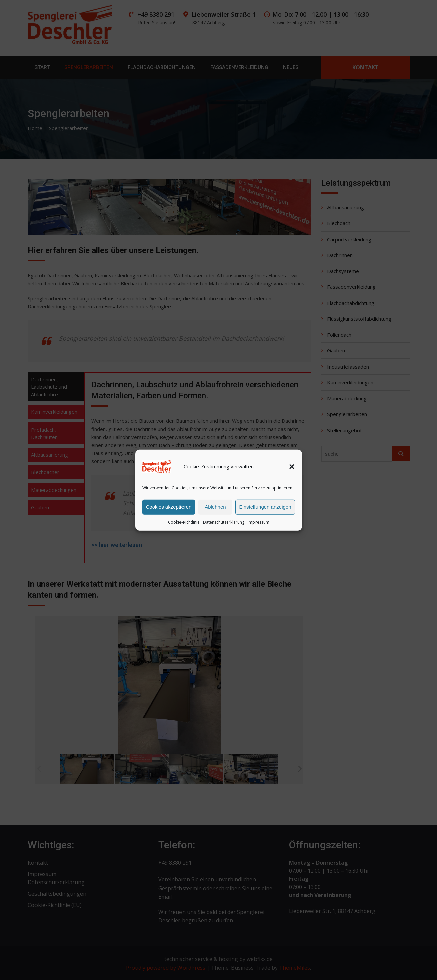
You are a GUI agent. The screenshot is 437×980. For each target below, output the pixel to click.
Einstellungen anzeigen (265, 509)
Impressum (259, 524)
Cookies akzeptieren (169, 509)
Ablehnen (215, 509)
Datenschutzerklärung (224, 524)
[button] (292, 468)
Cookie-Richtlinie (184, 524)
